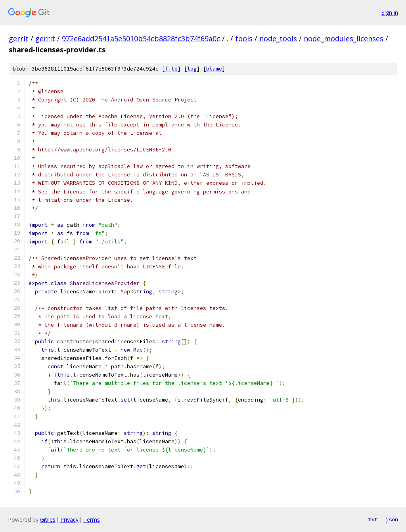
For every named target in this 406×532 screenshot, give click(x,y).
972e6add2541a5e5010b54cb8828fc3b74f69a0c (141, 38)
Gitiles (48, 520)
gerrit (19, 38)
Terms (92, 520)
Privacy (69, 520)
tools (244, 38)
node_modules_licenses (344, 38)
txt (373, 519)
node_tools (278, 38)
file (171, 69)
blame (214, 69)
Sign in (390, 12)
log (192, 69)
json (392, 519)
